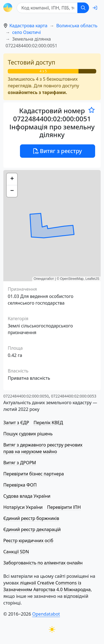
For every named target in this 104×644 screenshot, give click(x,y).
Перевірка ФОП (20, 485)
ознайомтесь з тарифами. (37, 92)
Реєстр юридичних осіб (28, 541)
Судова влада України (27, 496)
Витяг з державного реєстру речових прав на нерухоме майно (43, 448)
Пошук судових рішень (28, 434)
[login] (95, 8)
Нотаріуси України (23, 507)
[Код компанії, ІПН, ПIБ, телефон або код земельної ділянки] (47, 8)
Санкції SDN (16, 552)
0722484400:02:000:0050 (26, 396)
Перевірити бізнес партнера (34, 474)
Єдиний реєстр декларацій (32, 529)
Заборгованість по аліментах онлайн (43, 563)
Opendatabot (46, 614)
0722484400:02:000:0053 (74, 396)
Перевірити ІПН (64, 507)
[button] (12, 179)
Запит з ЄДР (16, 423)
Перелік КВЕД (48, 423)
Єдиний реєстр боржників (31, 518)
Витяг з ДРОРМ (20, 463)
